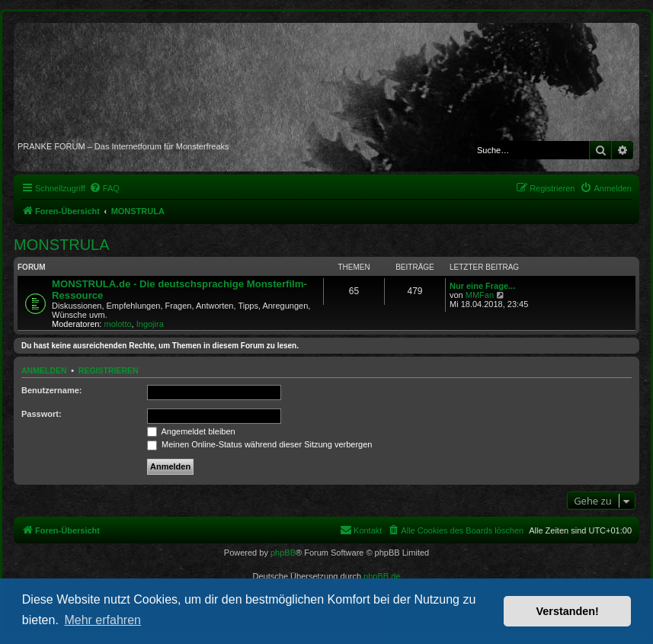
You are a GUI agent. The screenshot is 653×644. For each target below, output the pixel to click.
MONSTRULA (62, 245)
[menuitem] (104, 188)
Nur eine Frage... (482, 286)
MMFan (480, 295)
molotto (118, 324)
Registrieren (109, 370)
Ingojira (150, 324)
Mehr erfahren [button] (102, 620)
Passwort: (42, 414)
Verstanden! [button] (568, 611)
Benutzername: (51, 390)
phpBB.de (382, 576)
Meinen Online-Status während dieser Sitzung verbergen (259, 444)
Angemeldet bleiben (191, 431)
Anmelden (44, 370)
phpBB (283, 553)
